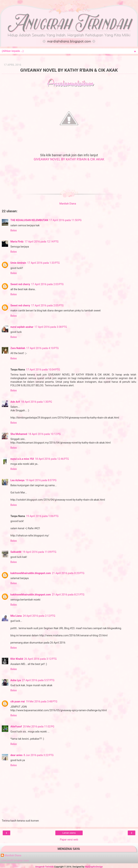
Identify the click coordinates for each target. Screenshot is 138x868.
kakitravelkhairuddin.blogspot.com (31, 573)
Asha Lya (16, 680)
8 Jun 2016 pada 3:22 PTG (39, 755)
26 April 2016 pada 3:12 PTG (41, 659)
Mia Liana (16, 616)
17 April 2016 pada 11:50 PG (65, 220)
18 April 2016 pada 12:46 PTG (52, 459)
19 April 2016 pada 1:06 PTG (42, 516)
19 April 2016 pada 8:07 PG (41, 480)
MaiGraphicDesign (94, 867)
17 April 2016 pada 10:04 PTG (43, 370)
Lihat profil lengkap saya (15, 861)
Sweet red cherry (20, 284)
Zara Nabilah (18, 348)
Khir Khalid (17, 659)
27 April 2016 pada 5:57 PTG (38, 680)
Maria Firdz (17, 242)
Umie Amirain (18, 263)
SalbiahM (16, 552)
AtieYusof (16, 727)
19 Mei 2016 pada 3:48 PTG (42, 702)
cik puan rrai (18, 702)
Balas (14, 231)
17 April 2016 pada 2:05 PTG (47, 306)
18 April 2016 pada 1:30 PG (36, 402)
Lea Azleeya (17, 480)
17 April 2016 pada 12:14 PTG (42, 242)
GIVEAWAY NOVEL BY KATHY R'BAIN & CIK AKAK (69, 159)
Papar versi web (69, 840)
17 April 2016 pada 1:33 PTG (43, 263)
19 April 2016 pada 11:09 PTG (39, 552)
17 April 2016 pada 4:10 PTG (42, 348)
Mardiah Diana (13, 855)
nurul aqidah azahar (22, 327)
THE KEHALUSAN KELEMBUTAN (29, 220)
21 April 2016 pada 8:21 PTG (68, 595)
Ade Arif (15, 402)
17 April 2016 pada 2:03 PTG (47, 284)
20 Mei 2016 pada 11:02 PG (39, 727)
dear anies (16, 755)
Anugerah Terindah (44, 867)
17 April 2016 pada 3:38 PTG (51, 327)
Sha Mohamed (19, 434)
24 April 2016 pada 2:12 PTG (39, 616)
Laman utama (69, 833)
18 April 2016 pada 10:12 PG (44, 434)
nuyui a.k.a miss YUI (22, 459)
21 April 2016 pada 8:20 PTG (68, 573)
